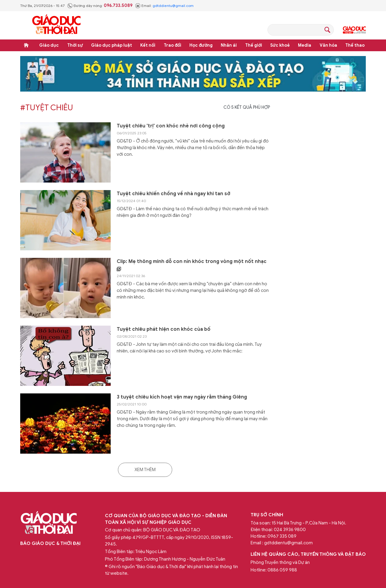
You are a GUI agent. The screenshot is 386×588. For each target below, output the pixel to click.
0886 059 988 (282, 570)
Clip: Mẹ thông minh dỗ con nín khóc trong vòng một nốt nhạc (192, 265)
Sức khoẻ (280, 45)
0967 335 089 (282, 536)
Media (305, 45)
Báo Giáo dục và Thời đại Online (56, 25)
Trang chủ (26, 45)
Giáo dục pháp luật (112, 45)
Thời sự (75, 45)
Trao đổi (172, 45)
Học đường (201, 45)
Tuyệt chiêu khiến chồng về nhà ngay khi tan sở (174, 194)
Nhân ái (229, 45)
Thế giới (254, 45)
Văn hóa (328, 45)
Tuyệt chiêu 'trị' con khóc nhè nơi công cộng (171, 126)
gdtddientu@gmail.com (173, 6)
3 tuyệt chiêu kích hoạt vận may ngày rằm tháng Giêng (182, 397)
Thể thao (355, 45)
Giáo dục (49, 45)
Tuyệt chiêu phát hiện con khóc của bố (164, 329)
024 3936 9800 (290, 530)
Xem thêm (145, 470)
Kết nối (148, 45)
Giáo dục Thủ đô (354, 30)
